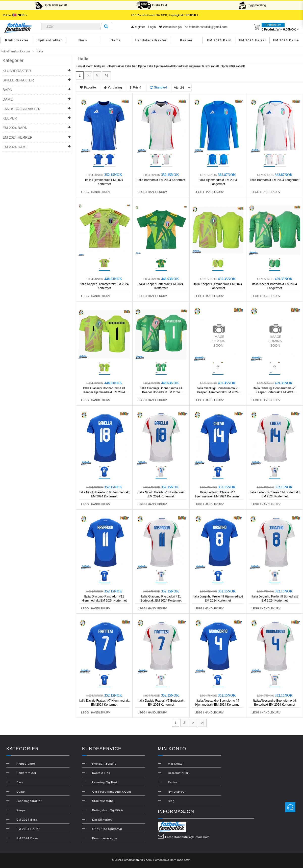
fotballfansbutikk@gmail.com (206, 27)
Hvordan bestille (104, 764)
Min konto (175, 764)
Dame (116, 40)
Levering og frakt (105, 782)
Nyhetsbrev (176, 792)
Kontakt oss (101, 773)
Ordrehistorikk (178, 773)
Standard (159, 87)
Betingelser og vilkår (108, 810)
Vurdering (113, 87)
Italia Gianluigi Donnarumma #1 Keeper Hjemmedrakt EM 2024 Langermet (218, 392)
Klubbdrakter (17, 40)
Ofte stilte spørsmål (107, 829)
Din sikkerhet (102, 820)
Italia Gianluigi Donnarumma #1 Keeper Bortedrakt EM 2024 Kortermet (161, 392)
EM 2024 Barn (219, 40)
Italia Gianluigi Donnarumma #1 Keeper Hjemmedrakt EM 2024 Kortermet (104, 392)
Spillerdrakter (50, 40)
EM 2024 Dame (286, 40)
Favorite (88, 87)
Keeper (186, 40)
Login (152, 27)
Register (138, 27)
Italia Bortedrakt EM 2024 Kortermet (161, 180)
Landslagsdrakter (151, 40)
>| (106, 75)
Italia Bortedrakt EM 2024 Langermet (274, 180)
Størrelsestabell (104, 801)
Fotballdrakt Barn (165, 860)
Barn (83, 40)
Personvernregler (105, 838)
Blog (171, 801)
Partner (173, 782)
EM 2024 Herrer (253, 40)
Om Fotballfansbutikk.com (112, 792)
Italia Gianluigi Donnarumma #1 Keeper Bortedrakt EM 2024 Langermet (274, 392)
